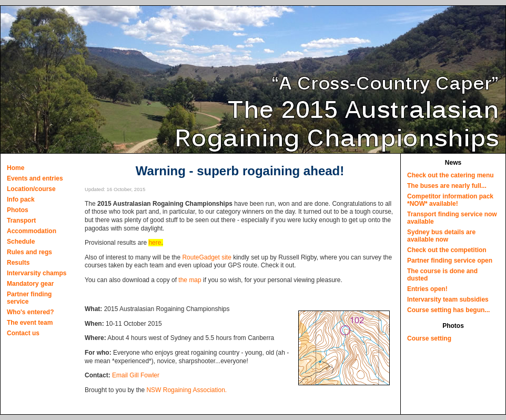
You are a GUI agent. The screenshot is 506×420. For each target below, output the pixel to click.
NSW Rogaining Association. (186, 390)
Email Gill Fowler (136, 375)
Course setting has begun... (448, 310)
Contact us (23, 333)
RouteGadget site (206, 257)
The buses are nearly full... (447, 186)
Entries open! (427, 289)
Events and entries (35, 178)
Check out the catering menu (451, 175)
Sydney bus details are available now (441, 236)
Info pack (21, 199)
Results (18, 263)
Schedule (21, 242)
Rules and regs (29, 252)
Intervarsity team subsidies (448, 299)
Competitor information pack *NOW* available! (450, 200)
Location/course (31, 189)
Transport (21, 221)
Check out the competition (447, 250)
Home (16, 168)
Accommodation (32, 231)
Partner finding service (29, 298)
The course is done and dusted (442, 275)
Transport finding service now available (452, 218)
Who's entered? (31, 312)
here (155, 243)
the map (190, 280)
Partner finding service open (450, 261)
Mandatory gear (30, 284)
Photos (18, 210)
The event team (30, 323)
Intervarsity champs (37, 273)
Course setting (429, 338)
